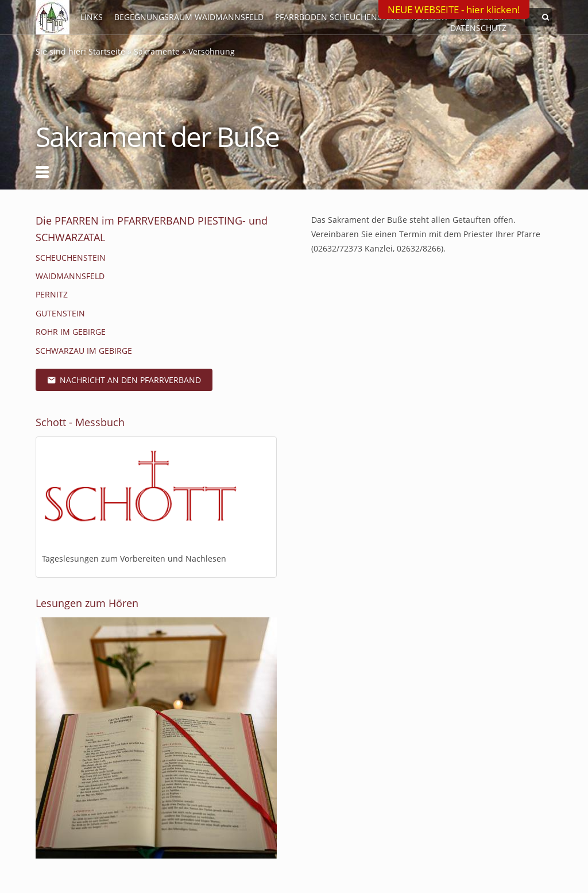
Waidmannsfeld (70, 276)
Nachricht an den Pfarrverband (124, 380)
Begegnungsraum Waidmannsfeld (189, 17)
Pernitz (52, 294)
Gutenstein (60, 313)
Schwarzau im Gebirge (84, 351)
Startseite (107, 51)
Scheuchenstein (71, 258)
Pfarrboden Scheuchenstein (337, 17)
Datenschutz (478, 28)
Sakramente (157, 51)
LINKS (92, 17)
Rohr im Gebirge (71, 332)
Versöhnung (212, 51)
